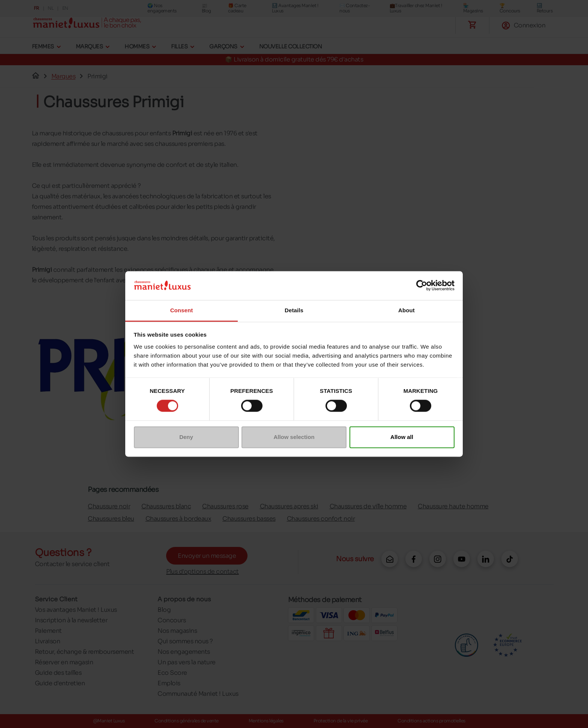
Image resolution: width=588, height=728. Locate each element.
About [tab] (406, 310)
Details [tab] (294, 310)
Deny (186, 437)
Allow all (402, 437)
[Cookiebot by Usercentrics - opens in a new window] (422, 286)
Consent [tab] (182, 310)
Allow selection (294, 437)
